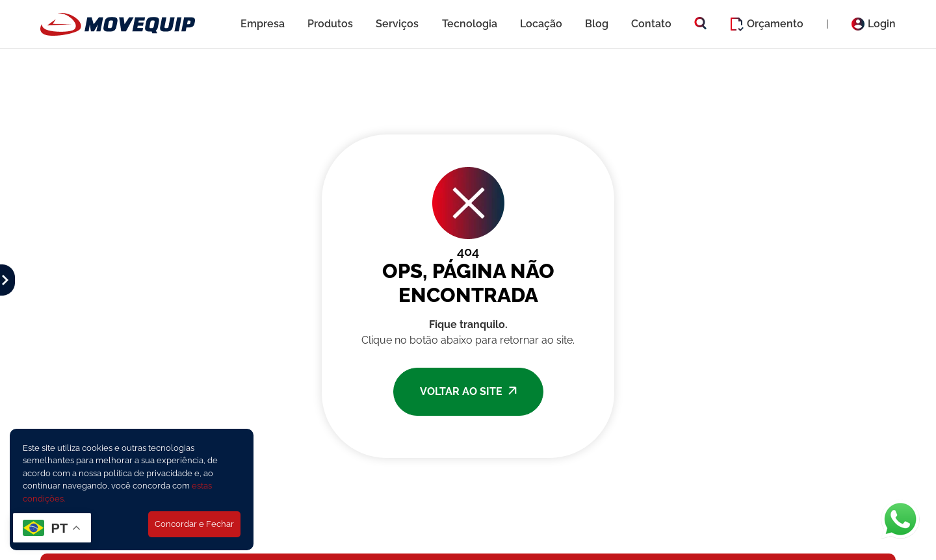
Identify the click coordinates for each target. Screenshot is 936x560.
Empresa (263, 24)
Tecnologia (470, 24)
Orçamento (767, 24)
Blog (597, 24)
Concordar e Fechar (194, 524)
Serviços (397, 24)
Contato (651, 24)
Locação (541, 24)
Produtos (330, 24)
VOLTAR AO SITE (468, 391)
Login (874, 24)
